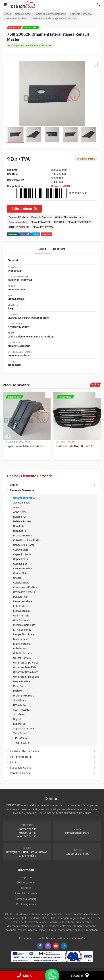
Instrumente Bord (20, 757)
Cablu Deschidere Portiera (28, 540)
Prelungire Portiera (24, 696)
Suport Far (19, 724)
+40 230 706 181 (27, 833)
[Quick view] (48, 395)
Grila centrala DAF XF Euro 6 (74, 446)
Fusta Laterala (21, 611)
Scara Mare (20, 700)
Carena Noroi (21, 573)
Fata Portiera (21, 606)
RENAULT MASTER (62, 186)
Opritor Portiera (22, 658)
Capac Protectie (22, 554)
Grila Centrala (21, 620)
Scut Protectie (21, 710)
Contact (26, 888)
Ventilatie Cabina (20, 773)
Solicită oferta (24, 209)
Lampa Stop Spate (24, 634)
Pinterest (47, 234)
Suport (17, 719)
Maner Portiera (22, 644)
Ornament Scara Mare (26, 672)
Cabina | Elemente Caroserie (30, 476)
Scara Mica (19, 705)
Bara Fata (19, 526)
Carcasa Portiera (23, 568)
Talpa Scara (20, 733)
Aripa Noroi (20, 512)
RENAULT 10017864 (43, 227)
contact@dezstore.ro (77, 833)
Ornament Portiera (24, 498)
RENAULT (59, 222)
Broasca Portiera (23, 536)
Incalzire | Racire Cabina (24, 751)
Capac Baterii (21, 550)
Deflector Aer (20, 597)
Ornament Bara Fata (25, 667)
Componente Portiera (25, 587)
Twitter (36, 234)
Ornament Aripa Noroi (26, 663)
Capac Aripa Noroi (23, 545)
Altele (16, 507)
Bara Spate (19, 531)
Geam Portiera (21, 616)
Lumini (14, 762)
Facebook (25, 234)
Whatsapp (13, 234)
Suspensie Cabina (21, 768)
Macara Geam (21, 639)
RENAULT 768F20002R (79, 222)
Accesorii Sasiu (22, 503)
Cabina (14, 485)
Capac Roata (21, 559)
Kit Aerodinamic (22, 630)
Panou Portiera (22, 681)
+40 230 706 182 (27, 836)
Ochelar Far (20, 649)
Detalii (42, 249)
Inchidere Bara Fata (24, 625)
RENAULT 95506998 (19, 227)
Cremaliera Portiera (24, 592)
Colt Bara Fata (21, 583)
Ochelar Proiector (23, 653)
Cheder (17, 578)
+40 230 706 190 (27, 829)
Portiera (18, 691)
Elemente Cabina (23, 601)
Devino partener (26, 883)
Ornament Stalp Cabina (26, 677)
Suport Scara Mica (24, 729)
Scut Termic (20, 714)
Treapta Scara (21, 743)
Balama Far (20, 517)
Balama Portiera (22, 521)
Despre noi (26, 877)
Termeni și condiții (26, 899)
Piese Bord (19, 686)
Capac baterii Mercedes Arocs (25, 446)
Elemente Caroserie (41, 217)
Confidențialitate (26, 904)
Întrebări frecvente (26, 893)
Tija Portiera (20, 738)
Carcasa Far (20, 564)
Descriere (59, 249)
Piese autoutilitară (18, 222)
